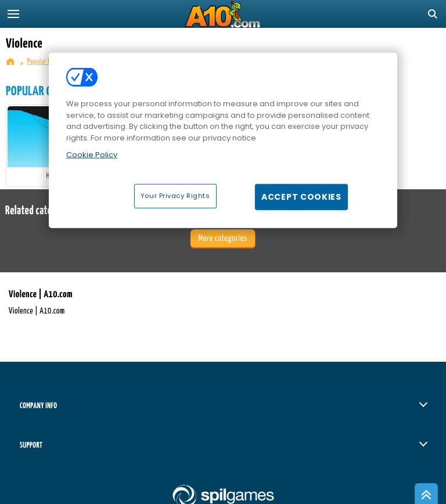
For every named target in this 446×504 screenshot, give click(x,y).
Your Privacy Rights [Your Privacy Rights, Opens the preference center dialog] (175, 195)
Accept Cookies (301, 196)
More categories (222, 238)
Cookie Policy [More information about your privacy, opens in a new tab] (92, 155)
